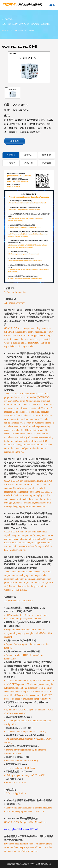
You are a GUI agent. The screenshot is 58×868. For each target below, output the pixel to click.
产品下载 (29, 163)
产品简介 (11, 155)
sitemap (33, 864)
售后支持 (11, 163)
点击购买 (15, 141)
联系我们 (46, 163)
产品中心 (20, 31)
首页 (13, 31)
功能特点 (29, 155)
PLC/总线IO (29, 31)
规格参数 (46, 155)
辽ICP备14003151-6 (43, 864)
